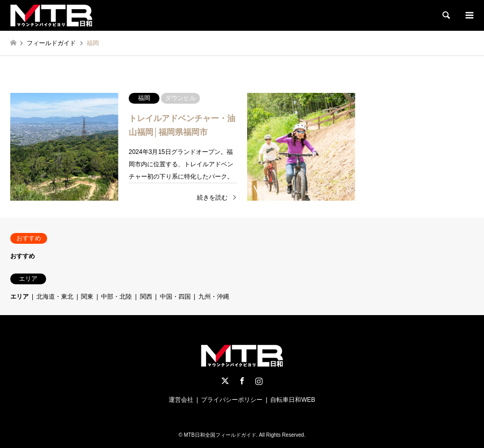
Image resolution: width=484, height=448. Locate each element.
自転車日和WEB (293, 400)
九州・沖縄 (214, 297)
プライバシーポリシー (232, 400)
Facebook (242, 381)
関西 (146, 297)
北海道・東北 (55, 297)
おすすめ (23, 256)
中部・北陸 (116, 297)
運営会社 (181, 400)
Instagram (259, 381)
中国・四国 (175, 297)
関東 (87, 297)
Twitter (225, 381)
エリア (19, 297)
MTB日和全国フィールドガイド (220, 435)
